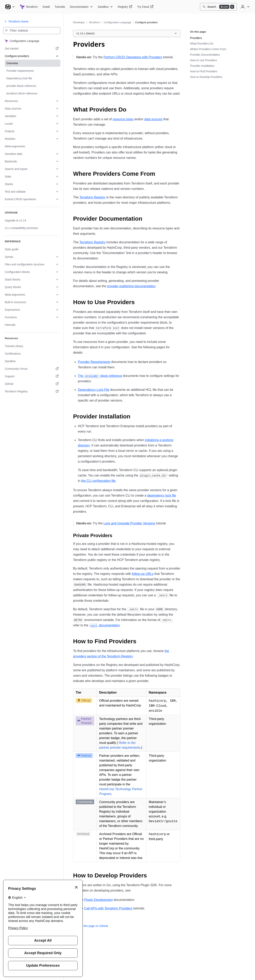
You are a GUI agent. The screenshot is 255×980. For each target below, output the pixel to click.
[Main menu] (10, 7)
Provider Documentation (205, 55)
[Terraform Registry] (125, 7)
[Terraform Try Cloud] (145, 7)
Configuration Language (117, 22)
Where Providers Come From (208, 49)
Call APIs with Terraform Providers (108, 908)
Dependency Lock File (94, 390)
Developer (79, 22)
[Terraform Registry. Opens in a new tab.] (32, 391)
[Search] (218, 7)
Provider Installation (202, 66)
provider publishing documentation (131, 286)
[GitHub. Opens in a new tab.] (32, 384)
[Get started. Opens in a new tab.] (32, 49)
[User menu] (245, 7)
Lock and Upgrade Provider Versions (129, 523)
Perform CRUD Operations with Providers (133, 57)
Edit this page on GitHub (91, 926)
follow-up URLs (143, 574)
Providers (196, 38)
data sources (153, 119)
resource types (123, 119)
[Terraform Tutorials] (60, 7)
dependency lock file (162, 495)
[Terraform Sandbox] (105, 7)
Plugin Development (98, 900)
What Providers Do (202, 44)
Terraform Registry (93, 197)
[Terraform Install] (46, 7)
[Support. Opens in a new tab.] (32, 376)
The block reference (100, 376)
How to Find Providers (204, 71)
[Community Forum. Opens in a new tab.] (32, 369)
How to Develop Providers (206, 77)
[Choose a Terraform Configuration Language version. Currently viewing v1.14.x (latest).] (127, 33)
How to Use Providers (203, 60)
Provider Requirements (94, 362)
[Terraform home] (29, 7)
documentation (105, 625)
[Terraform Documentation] (81, 7)
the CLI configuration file (98, 481)
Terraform (94, 22)
